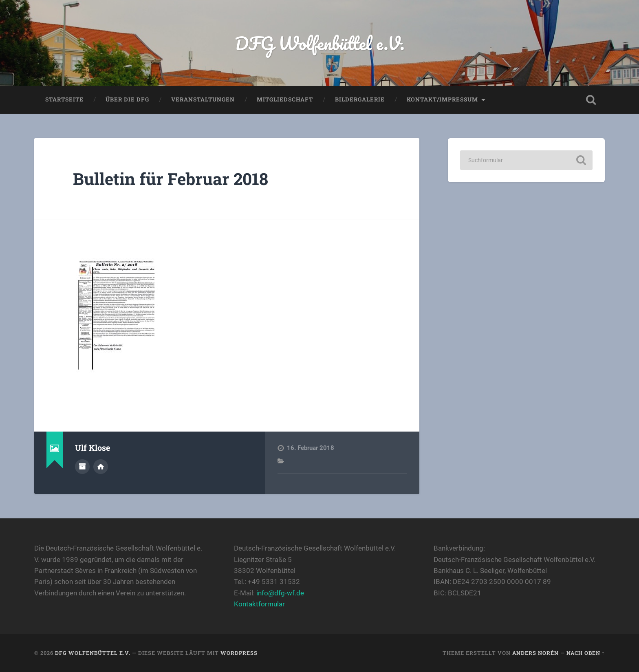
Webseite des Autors (101, 467)
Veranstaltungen (203, 99)
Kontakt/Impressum (442, 99)
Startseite (64, 99)
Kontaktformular (259, 604)
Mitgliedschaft (285, 99)
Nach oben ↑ (586, 653)
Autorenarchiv (82, 467)
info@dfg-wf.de (280, 593)
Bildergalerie (360, 99)
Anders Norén (535, 653)
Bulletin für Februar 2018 (171, 179)
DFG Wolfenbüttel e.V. (320, 43)
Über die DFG (127, 99)
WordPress (239, 653)
